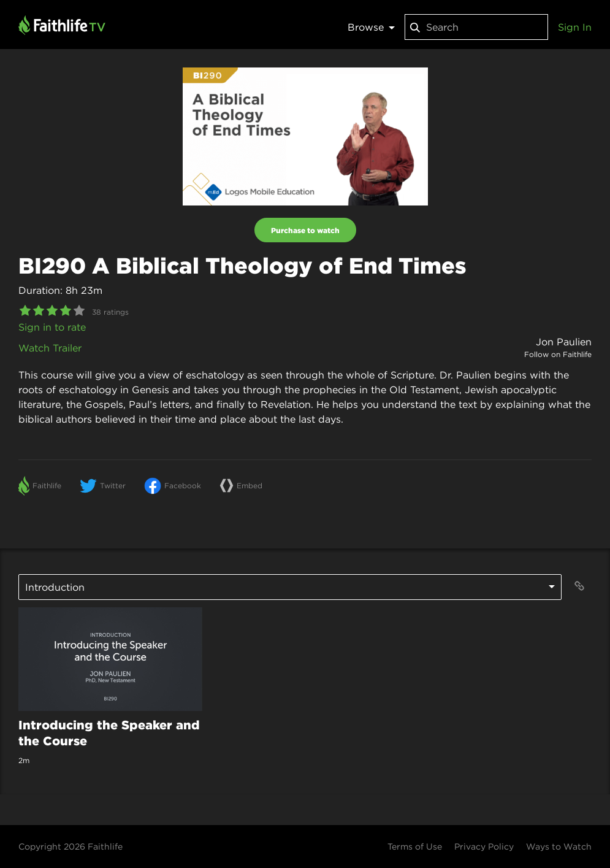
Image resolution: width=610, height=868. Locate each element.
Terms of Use (415, 847)
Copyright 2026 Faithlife (71, 847)
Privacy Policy (484, 847)
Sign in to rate (52, 327)
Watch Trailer (50, 348)
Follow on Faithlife (558, 354)
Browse (371, 27)
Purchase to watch (305, 230)
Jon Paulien (564, 342)
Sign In (575, 27)
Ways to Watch (559, 847)
